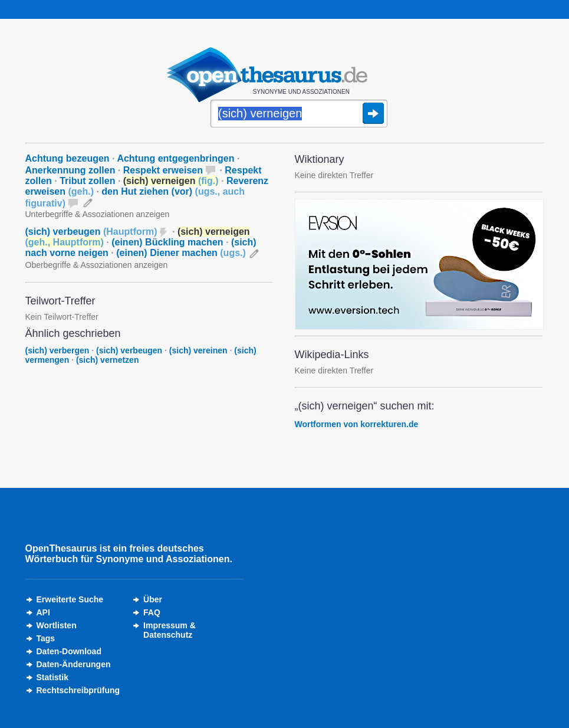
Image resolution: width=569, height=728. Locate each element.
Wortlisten (57, 625)
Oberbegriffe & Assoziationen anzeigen (97, 265)
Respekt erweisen (163, 170)
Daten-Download (69, 651)
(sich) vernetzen (108, 360)
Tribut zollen (87, 181)
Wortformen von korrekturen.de (357, 424)
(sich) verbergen (57, 350)
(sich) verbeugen (91, 232)
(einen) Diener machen (181, 253)
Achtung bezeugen (68, 158)
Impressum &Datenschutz (170, 630)
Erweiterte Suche (70, 599)
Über (153, 599)
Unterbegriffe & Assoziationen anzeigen (98, 214)
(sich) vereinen (198, 350)
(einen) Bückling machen (167, 242)
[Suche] (299, 114)
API (43, 612)
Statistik (52, 677)
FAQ (152, 612)
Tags (46, 638)
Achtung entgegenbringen (175, 158)
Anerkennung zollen (70, 170)
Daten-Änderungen (74, 664)
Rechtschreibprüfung (78, 690)
